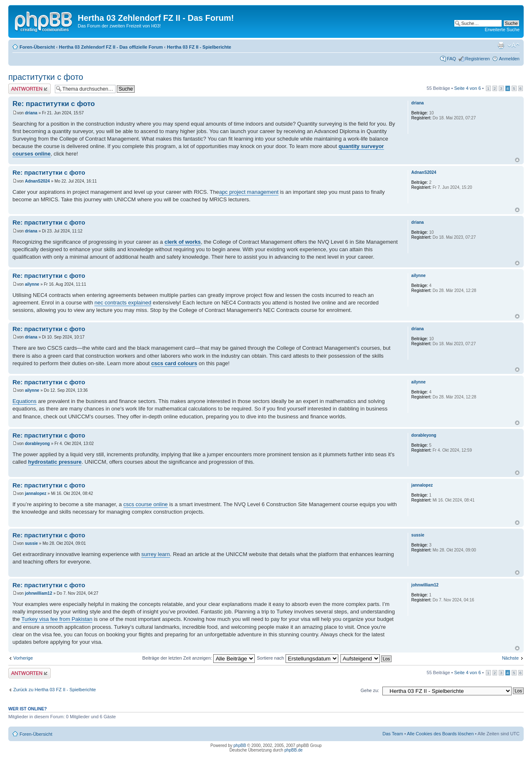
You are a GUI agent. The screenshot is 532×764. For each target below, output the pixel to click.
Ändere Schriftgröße (514, 45)
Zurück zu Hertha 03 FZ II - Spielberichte (55, 690)
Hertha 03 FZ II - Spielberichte (199, 47)
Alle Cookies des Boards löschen (440, 734)
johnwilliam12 (39, 593)
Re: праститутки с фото (54, 104)
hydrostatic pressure (55, 462)
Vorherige (23, 658)
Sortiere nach (297, 658)
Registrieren (477, 59)
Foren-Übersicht (37, 47)
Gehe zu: (370, 690)
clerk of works (183, 242)
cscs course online (146, 504)
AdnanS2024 (37, 181)
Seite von (468, 88)
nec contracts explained (123, 303)
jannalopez (36, 493)
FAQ (451, 59)
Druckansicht (501, 45)
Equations (25, 401)
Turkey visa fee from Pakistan (57, 619)
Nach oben (517, 160)
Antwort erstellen (30, 89)
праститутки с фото (46, 77)
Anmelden (509, 59)
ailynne (32, 284)
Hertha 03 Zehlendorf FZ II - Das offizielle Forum (111, 47)
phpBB (240, 745)
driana (31, 113)
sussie (31, 543)
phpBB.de (293, 750)
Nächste (510, 658)
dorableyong (37, 444)
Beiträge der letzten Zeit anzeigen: (198, 658)
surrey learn (156, 554)
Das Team (393, 734)
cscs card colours (174, 363)
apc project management (249, 192)
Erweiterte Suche (502, 30)
